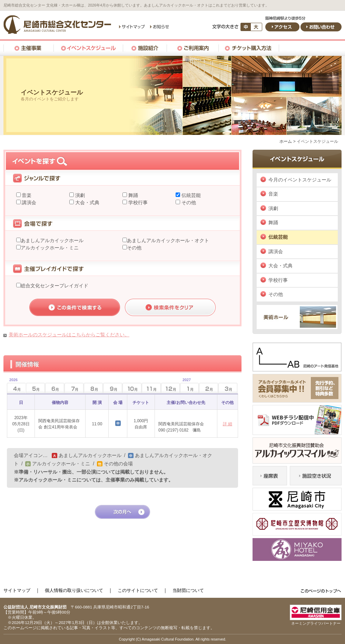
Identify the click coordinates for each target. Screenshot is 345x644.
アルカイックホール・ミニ (50, 248)
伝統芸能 (190, 195)
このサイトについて (138, 590)
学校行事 (137, 202)
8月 (93, 388)
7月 (74, 388)
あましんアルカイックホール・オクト (168, 240)
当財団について (188, 590)
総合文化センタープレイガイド (55, 286)
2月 (209, 388)
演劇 (79, 195)
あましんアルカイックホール (52, 240)
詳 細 (228, 424)
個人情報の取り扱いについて (74, 590)
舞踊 (132, 195)
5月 (35, 388)
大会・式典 (87, 202)
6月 (55, 388)
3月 (228, 388)
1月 (185, 386)
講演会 (29, 202)
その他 (188, 202)
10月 (132, 388)
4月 (12, 386)
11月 (151, 388)
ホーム (286, 141)
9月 (113, 388)
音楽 (26, 195)
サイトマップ (17, 590)
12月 (171, 388)
